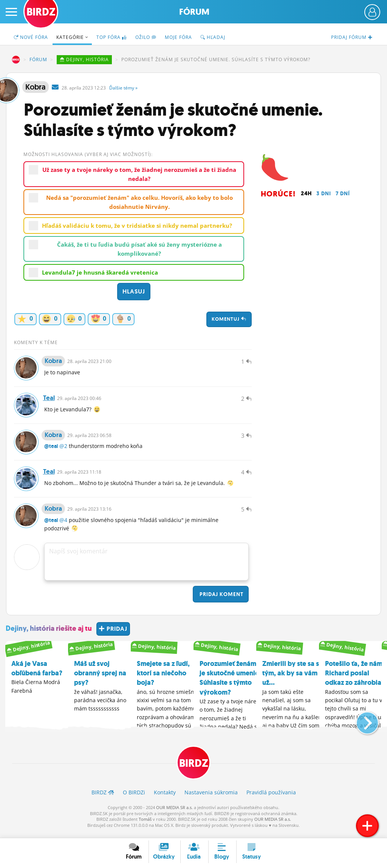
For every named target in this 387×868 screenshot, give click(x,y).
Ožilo (146, 37)
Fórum (194, 12)
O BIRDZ (134, 799)
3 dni (324, 193)
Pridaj (221, 600)
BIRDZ (16, 60)
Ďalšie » (123, 88)
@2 (63, 450)
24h (306, 193)
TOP (112, 37)
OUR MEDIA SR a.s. (174, 814)
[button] (361, 726)
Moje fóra (178, 37)
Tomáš (145, 826)
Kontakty (165, 799)
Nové (31, 37)
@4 (63, 526)
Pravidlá (271, 799)
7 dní (343, 193)
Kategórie (72, 37)
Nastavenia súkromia (211, 799)
